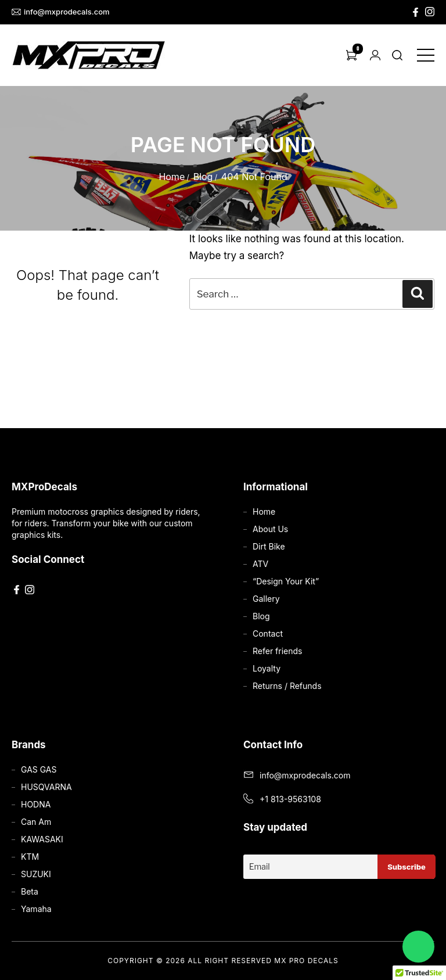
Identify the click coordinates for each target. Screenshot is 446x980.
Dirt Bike (269, 546)
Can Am (36, 822)
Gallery (266, 599)
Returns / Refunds (287, 686)
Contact (268, 633)
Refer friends (277, 651)
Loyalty (267, 668)
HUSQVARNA (46, 787)
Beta (30, 891)
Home (172, 177)
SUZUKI (36, 874)
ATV (260, 564)
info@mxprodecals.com (61, 12)
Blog (203, 177)
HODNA (36, 804)
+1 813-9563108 (290, 799)
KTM (30, 857)
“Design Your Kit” (286, 581)
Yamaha (36, 909)
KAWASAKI (42, 839)
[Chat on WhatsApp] (418, 947)
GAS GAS (39, 769)
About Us (270, 529)
